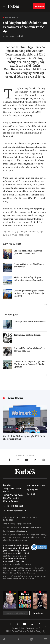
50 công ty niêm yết (18, 232)
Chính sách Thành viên (14, 561)
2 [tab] (15, 445)
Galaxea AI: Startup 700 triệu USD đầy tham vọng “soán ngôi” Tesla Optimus (29, 364)
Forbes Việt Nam (36, 485)
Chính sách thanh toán (14, 558)
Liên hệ (31, 494)
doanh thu (34, 232)
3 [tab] (19, 445)
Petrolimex (25, 235)
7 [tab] (35, 445)
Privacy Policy (18, 628)
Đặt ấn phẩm (39, 6)
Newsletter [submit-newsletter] (38, 613)
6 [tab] (31, 445)
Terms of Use (32, 628)
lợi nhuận (13, 235)
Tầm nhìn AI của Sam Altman (27, 335)
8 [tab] (39, 445)
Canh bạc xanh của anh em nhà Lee (30, 322)
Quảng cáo (33, 490)
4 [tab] (23, 445)
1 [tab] (11, 445)
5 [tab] (27, 445)
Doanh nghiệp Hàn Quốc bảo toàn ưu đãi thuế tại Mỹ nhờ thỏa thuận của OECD (29, 293)
